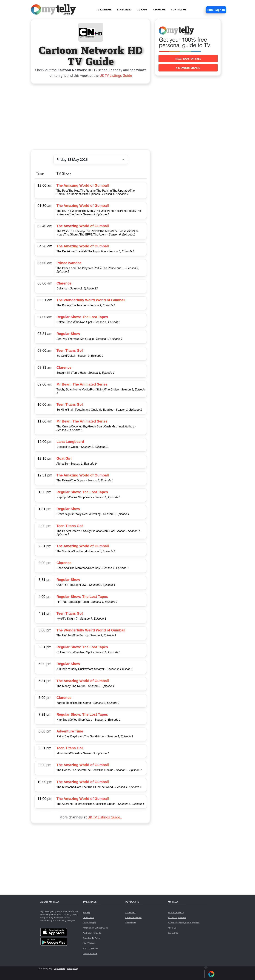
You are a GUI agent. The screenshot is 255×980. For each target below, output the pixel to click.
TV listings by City (176, 912)
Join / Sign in (216, 10)
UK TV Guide (89, 917)
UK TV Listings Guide (116, 76)
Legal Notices (60, 968)
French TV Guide (90, 948)
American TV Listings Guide (95, 928)
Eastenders (130, 912)
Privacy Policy (73, 968)
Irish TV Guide (89, 943)
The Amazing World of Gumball (83, 185)
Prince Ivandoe (69, 263)
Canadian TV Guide (92, 938)
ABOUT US (159, 9)
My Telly (87, 912)
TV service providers (177, 917)
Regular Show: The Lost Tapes (82, 317)
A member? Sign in (188, 68)
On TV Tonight (89, 923)
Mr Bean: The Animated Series (82, 384)
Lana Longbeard (70, 442)
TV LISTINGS (104, 9)
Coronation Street (133, 917)
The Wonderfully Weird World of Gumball (91, 300)
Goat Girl (64, 458)
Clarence (64, 283)
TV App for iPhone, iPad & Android (183, 923)
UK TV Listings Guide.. (105, 817)
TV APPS (142, 9)
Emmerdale (131, 923)
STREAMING (124, 9)
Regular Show (68, 334)
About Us (172, 928)
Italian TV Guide (90, 953)
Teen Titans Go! (70, 350)
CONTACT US (179, 9)
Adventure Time (70, 731)
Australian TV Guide (92, 933)
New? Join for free (188, 59)
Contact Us (173, 933)
